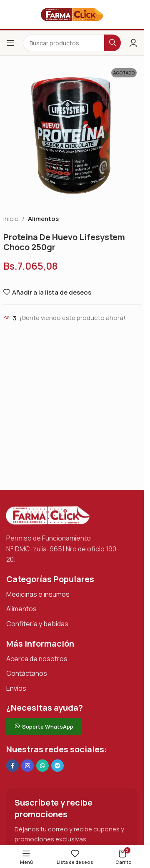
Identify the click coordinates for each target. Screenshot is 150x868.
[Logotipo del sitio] (72, 14)
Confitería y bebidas (37, 624)
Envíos (16, 688)
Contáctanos (27, 673)
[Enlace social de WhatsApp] (42, 766)
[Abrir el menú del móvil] (10, 43)
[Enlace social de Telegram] (57, 766)
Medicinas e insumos (38, 594)
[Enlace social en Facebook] (12, 766)
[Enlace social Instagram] (27, 766)
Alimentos (43, 219)
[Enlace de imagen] (48, 515)
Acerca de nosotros (37, 659)
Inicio (11, 219)
